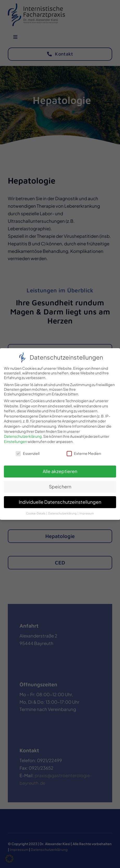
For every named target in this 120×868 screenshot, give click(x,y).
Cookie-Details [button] (36, 510)
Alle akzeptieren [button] (60, 468)
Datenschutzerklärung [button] (63, 510)
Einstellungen (15, 438)
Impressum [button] (87, 510)
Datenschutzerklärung (23, 433)
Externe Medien (84, 450)
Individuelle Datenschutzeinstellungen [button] (60, 499)
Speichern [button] (60, 483)
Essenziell (28, 450)
